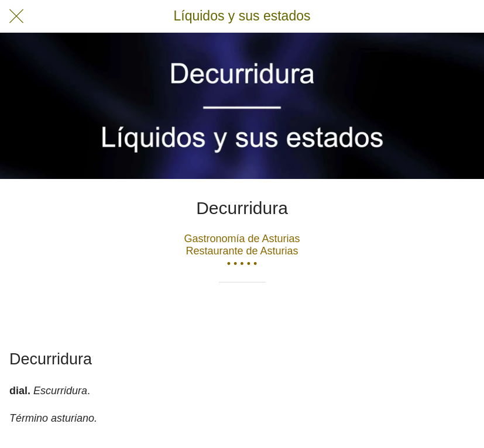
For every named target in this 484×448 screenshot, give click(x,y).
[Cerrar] (16, 16)
